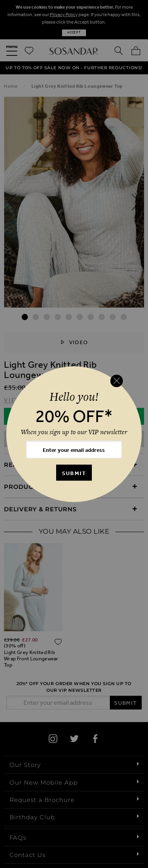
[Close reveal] (117, 381)
